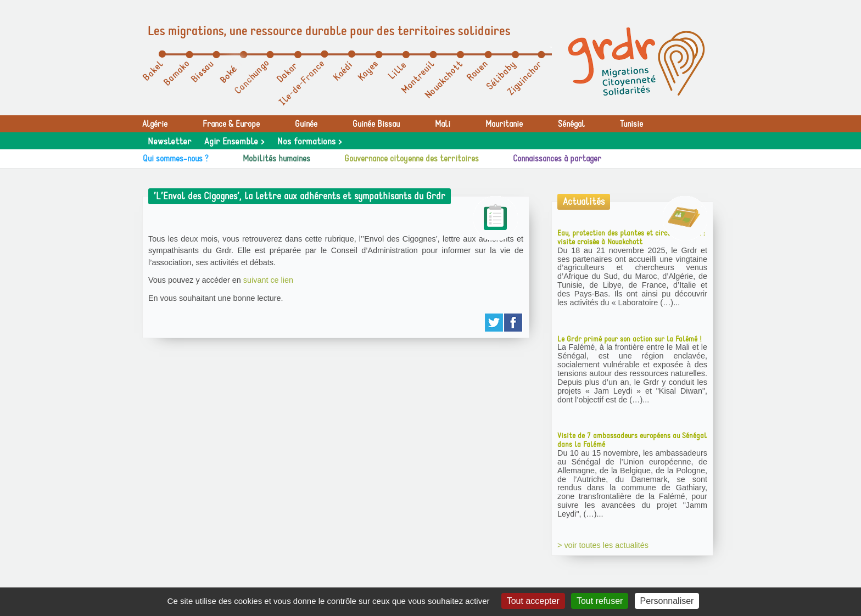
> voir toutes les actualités (603, 545)
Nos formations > (309, 142)
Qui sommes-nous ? (176, 159)
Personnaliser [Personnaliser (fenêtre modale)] (667, 601)
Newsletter (169, 142)
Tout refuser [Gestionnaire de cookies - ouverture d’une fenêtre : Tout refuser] (600, 601)
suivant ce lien (268, 280)
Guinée (306, 124)
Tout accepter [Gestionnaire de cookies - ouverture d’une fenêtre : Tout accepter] (533, 601)
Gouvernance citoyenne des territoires (412, 159)
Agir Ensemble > (234, 142)
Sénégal (571, 124)
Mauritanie (504, 124)
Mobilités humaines (276, 159)
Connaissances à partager (557, 159)
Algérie (155, 124)
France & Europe (231, 124)
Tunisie (631, 124)
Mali (443, 124)
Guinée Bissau (376, 124)
